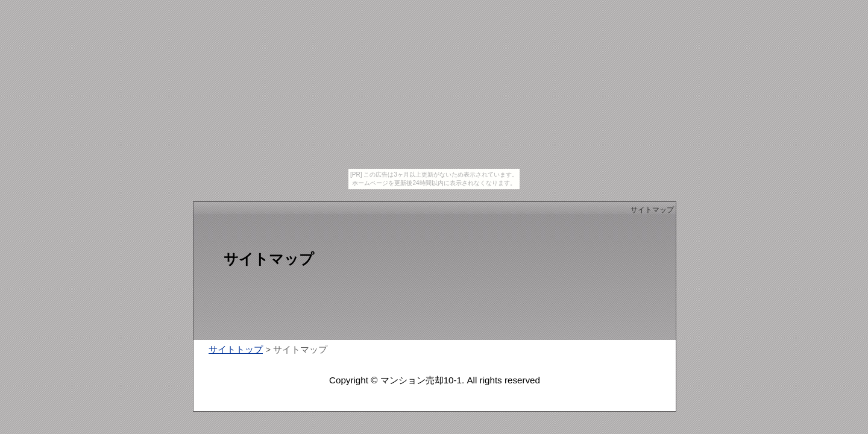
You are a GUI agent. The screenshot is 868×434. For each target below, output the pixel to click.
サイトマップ (652, 210)
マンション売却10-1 (421, 380)
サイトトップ (236, 349)
